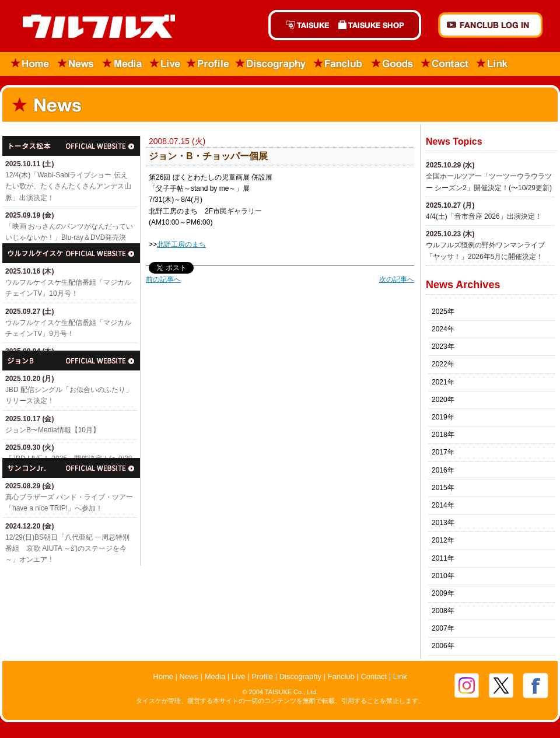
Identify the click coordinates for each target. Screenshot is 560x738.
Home (27, 64)
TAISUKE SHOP (377, 25)
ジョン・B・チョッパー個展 (208, 156)
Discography (271, 64)
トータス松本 (71, 146)
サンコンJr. (71, 468)
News (76, 64)
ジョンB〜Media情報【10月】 (52, 430)
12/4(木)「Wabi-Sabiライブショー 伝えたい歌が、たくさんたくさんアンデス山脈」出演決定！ (68, 186)
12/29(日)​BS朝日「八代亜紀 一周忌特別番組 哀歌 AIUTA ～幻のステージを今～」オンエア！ (67, 548)
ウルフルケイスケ (71, 253)
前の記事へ (163, 279)
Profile (208, 64)
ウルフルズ (92, 27)
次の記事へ (397, 279)
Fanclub (339, 64)
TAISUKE (301, 25)
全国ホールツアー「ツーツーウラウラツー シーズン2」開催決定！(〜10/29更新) (489, 182)
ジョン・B (71, 361)
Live (165, 64)
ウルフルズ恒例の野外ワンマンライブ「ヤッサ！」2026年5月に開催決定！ (485, 251)
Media (123, 64)
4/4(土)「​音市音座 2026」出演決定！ (484, 216)
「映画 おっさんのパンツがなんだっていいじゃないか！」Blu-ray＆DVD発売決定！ (69, 237)
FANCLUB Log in (490, 25)
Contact (445, 64)
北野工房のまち (181, 244)
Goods (392, 64)
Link (492, 64)
